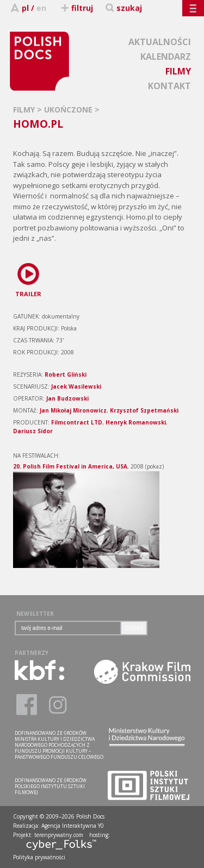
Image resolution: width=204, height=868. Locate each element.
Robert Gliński (66, 374)
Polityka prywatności (39, 857)
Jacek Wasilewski (76, 386)
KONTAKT (169, 86)
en (41, 8)
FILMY (178, 71)
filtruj (76, 8)
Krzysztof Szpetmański (144, 410)
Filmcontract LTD (77, 422)
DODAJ (134, 628)
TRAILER (28, 278)
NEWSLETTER (35, 614)
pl (25, 8)
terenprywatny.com (59, 835)
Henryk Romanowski (136, 422)
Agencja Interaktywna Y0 (73, 826)
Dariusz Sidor (33, 431)
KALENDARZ (166, 57)
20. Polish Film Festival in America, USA (70, 466)
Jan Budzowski (67, 398)
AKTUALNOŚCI (160, 42)
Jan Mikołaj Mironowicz (73, 410)
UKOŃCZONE (69, 110)
